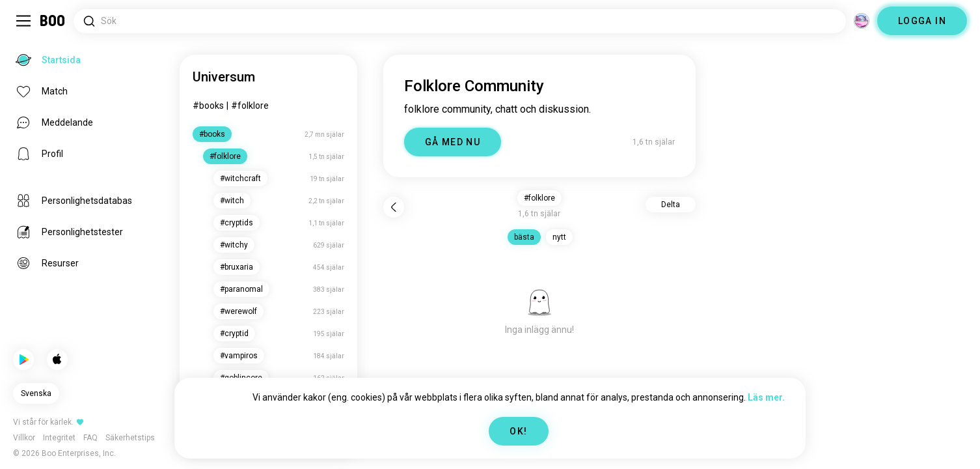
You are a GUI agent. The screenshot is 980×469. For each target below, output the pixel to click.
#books (208, 106)
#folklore (250, 106)
